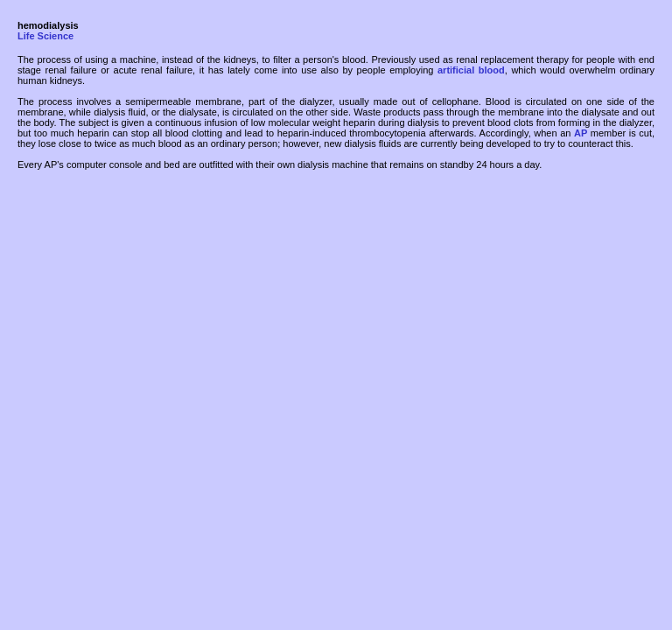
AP (581, 133)
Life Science (45, 36)
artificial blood (471, 70)
